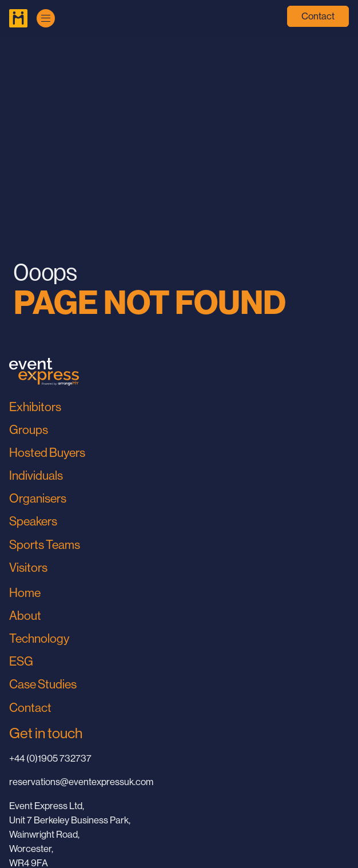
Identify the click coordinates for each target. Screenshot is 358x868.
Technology (39, 638)
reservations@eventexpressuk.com (81, 782)
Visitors (28, 568)
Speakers (33, 521)
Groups (29, 430)
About (25, 616)
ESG (21, 661)
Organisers (38, 498)
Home (25, 593)
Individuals (36, 475)
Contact (318, 16)
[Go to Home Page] (18, 18)
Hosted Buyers (47, 453)
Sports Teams (45, 545)
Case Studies (43, 684)
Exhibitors (35, 407)
